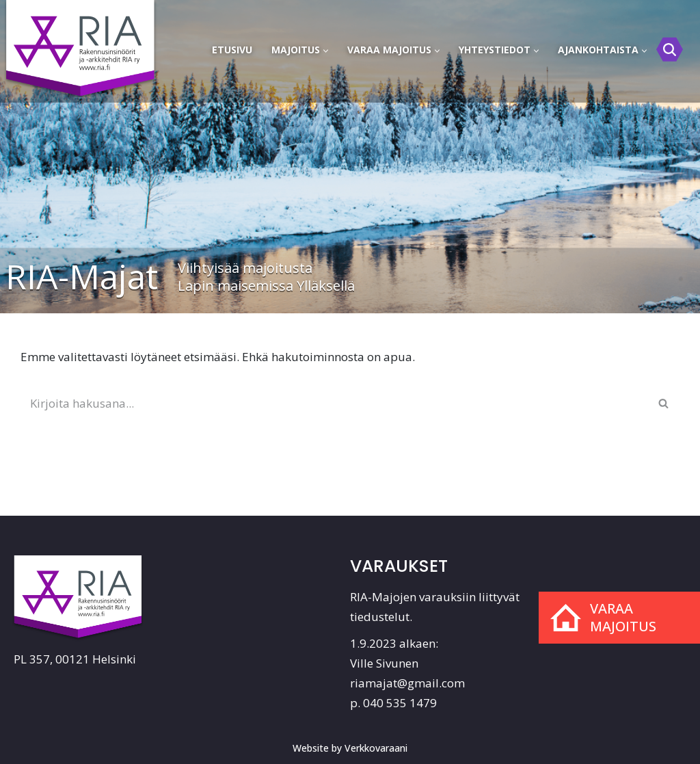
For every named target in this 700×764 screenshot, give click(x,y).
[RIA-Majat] (82, 42)
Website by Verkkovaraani (350, 748)
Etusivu (232, 50)
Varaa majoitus (623, 617)
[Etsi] (670, 50)
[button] (326, 51)
